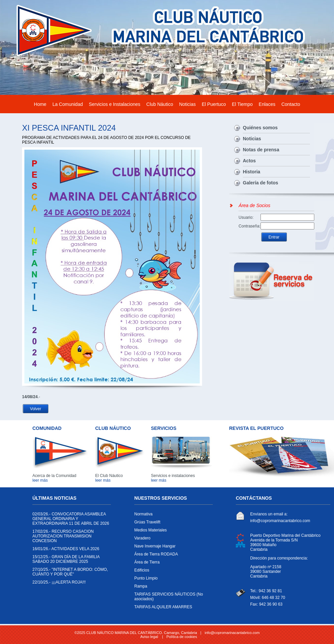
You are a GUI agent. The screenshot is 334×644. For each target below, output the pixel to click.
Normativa (172, 516)
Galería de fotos (261, 183)
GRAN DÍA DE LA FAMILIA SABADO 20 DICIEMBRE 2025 (70, 561)
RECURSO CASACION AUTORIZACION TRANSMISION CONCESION (70, 538)
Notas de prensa (261, 150)
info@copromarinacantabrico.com (280, 521)
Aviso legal (149, 637)
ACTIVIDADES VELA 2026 (70, 550)
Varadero (172, 540)
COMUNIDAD (47, 428)
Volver (36, 409)
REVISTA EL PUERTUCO (256, 428)
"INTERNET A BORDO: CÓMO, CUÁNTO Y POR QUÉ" (70, 574)
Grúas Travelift (172, 524)
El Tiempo (242, 104)
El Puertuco (214, 104)
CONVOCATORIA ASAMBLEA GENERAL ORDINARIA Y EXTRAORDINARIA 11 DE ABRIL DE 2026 (71, 520)
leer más (40, 480)
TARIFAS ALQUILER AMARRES (172, 609)
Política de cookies (182, 637)
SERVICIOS (164, 428)
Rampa (172, 588)
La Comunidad (68, 104)
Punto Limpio (172, 580)
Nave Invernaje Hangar (172, 548)
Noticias (187, 104)
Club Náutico (160, 104)
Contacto (291, 104)
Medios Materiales (172, 532)
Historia (252, 172)
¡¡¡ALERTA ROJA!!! (70, 584)
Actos (249, 161)
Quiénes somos (260, 128)
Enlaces (267, 104)
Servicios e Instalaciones (115, 104)
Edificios (172, 572)
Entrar (274, 237)
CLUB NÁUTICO (113, 428)
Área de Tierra (172, 564)
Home (40, 104)
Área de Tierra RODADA (172, 556)
